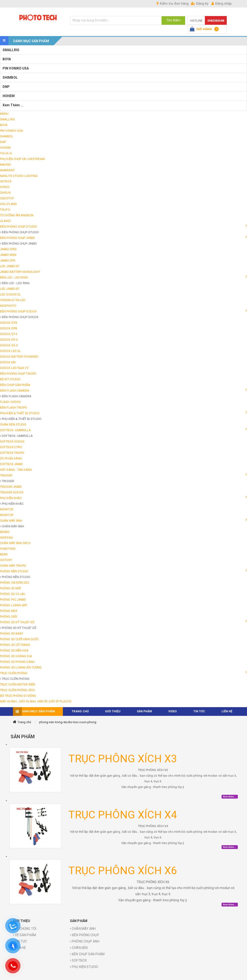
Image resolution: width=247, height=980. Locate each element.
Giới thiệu (113, 711)
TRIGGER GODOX (12, 492)
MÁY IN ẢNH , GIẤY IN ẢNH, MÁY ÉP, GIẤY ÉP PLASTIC (36, 701)
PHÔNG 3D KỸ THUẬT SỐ (17, 622)
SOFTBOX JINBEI (11, 464)
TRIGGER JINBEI (11, 487)
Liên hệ (227, 711)
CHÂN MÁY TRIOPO (13, 566)
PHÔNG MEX (9, 611)
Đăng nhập (222, 4)
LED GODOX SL (10, 294)
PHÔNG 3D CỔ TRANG (15, 645)
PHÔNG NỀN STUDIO (14, 571)
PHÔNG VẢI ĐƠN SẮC (15, 583)
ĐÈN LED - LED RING (14, 277)
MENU (4, 114)
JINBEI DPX (8, 260)
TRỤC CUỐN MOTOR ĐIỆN (18, 684)
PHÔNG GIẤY (9, 617)
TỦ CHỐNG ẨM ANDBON (17, 215)
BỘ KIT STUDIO (10, 379)
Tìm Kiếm (173, 20)
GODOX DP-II (9, 340)
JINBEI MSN (8, 255)
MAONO (6, 165)
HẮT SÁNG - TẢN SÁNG (16, 470)
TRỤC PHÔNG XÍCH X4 (123, 815)
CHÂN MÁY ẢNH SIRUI (15, 543)
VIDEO (173, 711)
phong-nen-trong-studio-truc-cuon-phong (68, 722)
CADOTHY (7, 198)
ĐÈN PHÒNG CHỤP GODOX (18, 311)
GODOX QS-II (9, 345)
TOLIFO (5, 210)
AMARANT (7, 170)
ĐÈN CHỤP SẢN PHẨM (15, 385)
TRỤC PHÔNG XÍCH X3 (123, 759)
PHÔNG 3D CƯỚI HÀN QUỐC (19, 639)
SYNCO (5, 187)
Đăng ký (200, 4)
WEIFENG (6, 538)
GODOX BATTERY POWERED (19, 357)
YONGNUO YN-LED (13, 300)
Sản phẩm (144, 711)
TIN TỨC (199, 711)
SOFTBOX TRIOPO (12, 453)
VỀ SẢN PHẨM (24, 935)
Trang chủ (24, 722)
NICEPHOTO (8, 306)
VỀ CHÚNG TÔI (25, 929)
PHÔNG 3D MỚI (10, 588)
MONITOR (7, 509)
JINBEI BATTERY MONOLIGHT (20, 272)
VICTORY (6, 560)
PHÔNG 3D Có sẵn (13, 594)
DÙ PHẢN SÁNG (11, 458)
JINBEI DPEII (8, 249)
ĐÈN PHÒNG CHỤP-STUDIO (18, 227)
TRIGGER (6, 475)
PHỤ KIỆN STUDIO (84, 967)
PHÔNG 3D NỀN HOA (14, 650)
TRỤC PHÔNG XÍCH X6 (123, 871)
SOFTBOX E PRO (11, 447)
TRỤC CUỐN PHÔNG (14, 673)
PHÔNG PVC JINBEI (13, 600)
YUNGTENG (8, 549)
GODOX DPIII (9, 328)
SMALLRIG (11, 50)
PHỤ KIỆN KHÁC (11, 498)
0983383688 (216, 21)
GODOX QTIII (9, 323)
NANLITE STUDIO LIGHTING (19, 176)
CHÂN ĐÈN (79, 948)
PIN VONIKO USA (16, 68)
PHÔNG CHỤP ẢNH (85, 941)
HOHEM (9, 96)
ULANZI (5, 221)
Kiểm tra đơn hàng (173, 4)
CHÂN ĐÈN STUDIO (13, 424)
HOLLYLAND (8, 204)
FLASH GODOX (10, 402)
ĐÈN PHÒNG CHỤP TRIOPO (18, 374)
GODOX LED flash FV (14, 368)
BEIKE (4, 554)
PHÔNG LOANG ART (14, 605)
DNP (6, 87)
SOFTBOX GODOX (12, 441)
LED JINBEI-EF (10, 266)
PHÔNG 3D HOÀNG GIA (16, 656)
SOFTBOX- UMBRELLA (15, 430)
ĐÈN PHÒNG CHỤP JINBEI (17, 238)
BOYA (7, 59)
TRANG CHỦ (80, 711)
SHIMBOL (10, 78)
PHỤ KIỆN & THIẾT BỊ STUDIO (20, 413)
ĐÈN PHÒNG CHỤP (85, 935)
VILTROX (6, 181)
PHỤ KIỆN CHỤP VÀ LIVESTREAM (22, 159)
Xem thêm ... (13, 105)
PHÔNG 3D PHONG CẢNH (17, 662)
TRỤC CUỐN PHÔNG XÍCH (17, 690)
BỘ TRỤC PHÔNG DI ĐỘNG (18, 696)
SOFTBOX (78, 960)
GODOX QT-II (9, 334)
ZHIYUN (5, 193)
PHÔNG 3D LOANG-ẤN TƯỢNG (21, 667)
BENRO (5, 532)
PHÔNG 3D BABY (12, 634)
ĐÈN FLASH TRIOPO (14, 408)
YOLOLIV (6, 153)
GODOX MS (8, 362)
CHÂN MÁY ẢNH (11, 521)
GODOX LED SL (10, 351)
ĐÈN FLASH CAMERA (15, 391)
